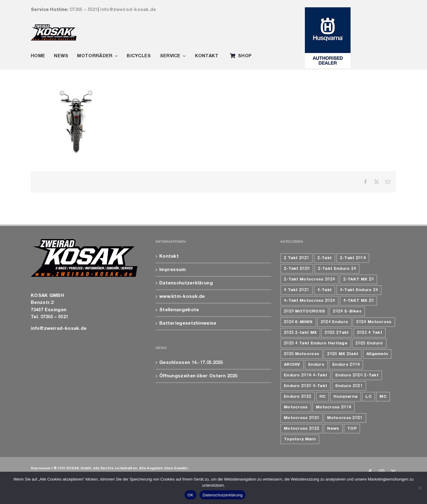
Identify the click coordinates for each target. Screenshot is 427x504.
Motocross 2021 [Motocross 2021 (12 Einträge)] (345, 418)
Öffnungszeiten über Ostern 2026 (198, 376)
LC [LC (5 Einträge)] (369, 397)
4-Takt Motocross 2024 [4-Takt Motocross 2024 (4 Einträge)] (309, 301)
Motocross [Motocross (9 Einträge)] (296, 407)
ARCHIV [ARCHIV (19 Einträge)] (292, 365)
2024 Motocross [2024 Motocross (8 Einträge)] (374, 322)
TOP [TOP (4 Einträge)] (352, 428)
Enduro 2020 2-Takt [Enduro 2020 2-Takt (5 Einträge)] (357, 375)
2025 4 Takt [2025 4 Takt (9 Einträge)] (370, 333)
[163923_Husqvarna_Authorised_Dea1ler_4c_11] (328, 10)
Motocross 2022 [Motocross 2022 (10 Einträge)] (302, 428)
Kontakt (169, 256)
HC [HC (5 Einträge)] (323, 397)
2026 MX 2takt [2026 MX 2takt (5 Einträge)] (343, 354)
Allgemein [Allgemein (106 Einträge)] (377, 354)
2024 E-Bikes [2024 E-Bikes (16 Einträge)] (347, 311)
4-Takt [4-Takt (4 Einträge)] (325, 290)
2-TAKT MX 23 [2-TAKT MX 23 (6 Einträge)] (359, 279)
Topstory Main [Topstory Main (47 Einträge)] (300, 439)
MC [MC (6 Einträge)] (383, 397)
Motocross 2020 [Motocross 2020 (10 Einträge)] (302, 418)
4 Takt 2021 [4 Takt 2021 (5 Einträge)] (296, 290)
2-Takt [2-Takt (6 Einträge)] (325, 258)
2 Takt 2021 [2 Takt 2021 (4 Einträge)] (296, 258)
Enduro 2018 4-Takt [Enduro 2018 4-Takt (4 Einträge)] (305, 375)
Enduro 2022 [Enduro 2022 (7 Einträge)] (298, 397)
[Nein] (419, 488)
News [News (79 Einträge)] (333, 428)
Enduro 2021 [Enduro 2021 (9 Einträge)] (349, 386)
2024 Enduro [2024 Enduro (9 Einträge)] (334, 322)
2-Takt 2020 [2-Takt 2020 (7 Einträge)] (297, 269)
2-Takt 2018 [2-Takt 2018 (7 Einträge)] (353, 258)
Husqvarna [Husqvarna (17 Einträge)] (346, 397)
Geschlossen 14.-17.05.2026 (191, 363)
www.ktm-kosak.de (182, 296)
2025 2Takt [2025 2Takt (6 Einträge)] (337, 333)
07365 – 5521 (84, 10)
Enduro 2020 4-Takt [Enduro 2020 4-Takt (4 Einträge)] (305, 386)
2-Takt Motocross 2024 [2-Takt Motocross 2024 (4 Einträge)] (309, 279)
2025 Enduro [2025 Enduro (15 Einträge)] (369, 343)
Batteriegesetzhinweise (188, 323)
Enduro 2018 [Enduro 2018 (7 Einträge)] (346, 365)
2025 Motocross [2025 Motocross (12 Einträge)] (302, 354)
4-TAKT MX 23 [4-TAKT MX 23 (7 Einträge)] (359, 301)
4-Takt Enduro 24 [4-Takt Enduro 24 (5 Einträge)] (359, 290)
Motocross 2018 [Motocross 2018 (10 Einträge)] (333, 407)
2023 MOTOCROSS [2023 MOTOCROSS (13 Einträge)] (304, 311)
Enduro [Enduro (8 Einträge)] (316, 365)
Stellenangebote (179, 310)
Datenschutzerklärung (186, 283)
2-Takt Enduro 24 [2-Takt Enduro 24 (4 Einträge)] (337, 269)
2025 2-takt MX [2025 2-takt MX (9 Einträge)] (300, 333)
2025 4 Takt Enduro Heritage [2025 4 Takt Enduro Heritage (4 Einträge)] (316, 343)
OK (191, 495)
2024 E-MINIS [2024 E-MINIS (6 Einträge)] (298, 322)
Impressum (173, 270)
